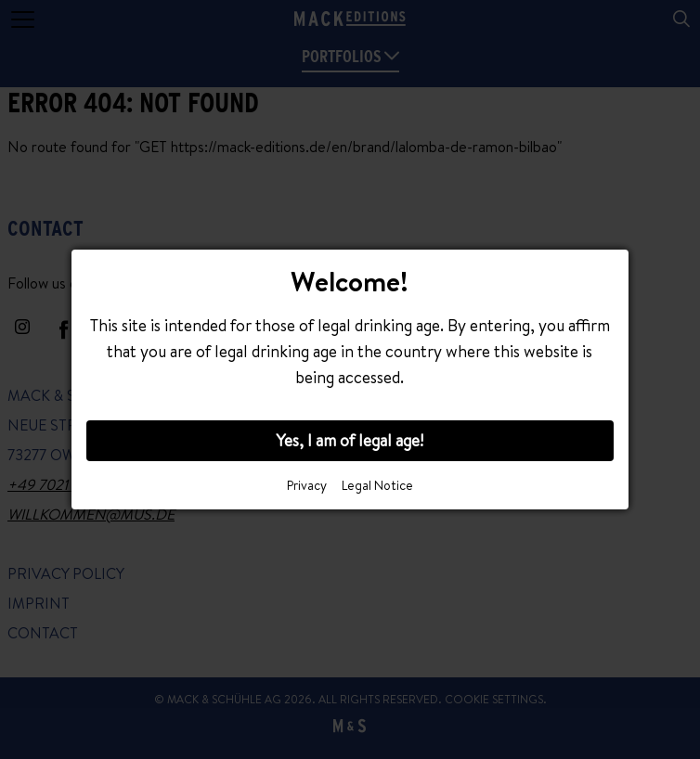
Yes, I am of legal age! (350, 440)
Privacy (307, 485)
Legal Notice (377, 485)
